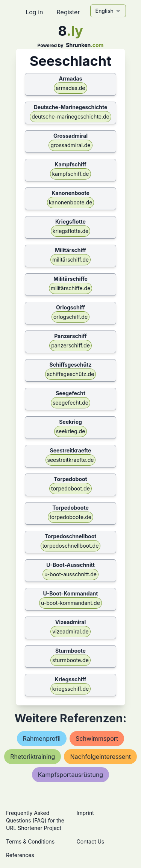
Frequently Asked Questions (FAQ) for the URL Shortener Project (35, 820)
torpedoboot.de (70, 488)
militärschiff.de (70, 260)
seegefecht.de (70, 403)
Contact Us (91, 841)
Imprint (85, 813)
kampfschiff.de (70, 174)
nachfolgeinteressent (100, 757)
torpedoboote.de (70, 517)
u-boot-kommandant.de (70, 603)
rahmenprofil (42, 739)
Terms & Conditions (30, 841)
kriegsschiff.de (70, 689)
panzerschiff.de (70, 345)
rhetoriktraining (33, 757)
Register (68, 12)
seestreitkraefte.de (71, 460)
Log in (34, 12)
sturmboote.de (70, 660)
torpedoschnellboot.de (71, 546)
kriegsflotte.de (71, 231)
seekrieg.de (71, 431)
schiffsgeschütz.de (71, 374)
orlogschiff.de (70, 317)
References (20, 855)
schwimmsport (97, 739)
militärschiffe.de (71, 288)
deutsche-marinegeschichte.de (70, 116)
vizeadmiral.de (70, 631)
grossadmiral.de (70, 145)
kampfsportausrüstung (70, 775)
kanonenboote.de (71, 202)
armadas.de (70, 88)
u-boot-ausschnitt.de (70, 574)
